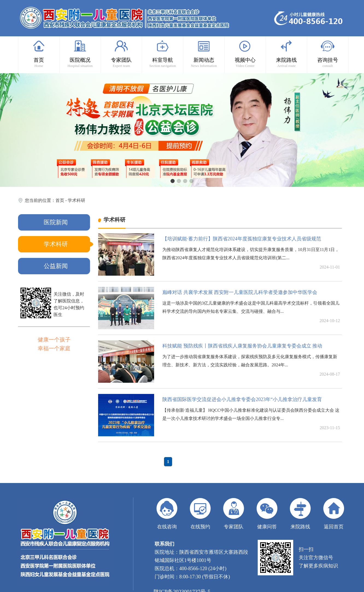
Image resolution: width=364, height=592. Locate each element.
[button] (173, 181)
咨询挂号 (328, 54)
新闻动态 (204, 54)
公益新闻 (56, 266)
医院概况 (80, 54)
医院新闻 (56, 222)
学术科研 (77, 200)
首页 (39, 54)
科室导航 (163, 54)
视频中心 (245, 54)
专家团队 (121, 54)
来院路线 (286, 54)
